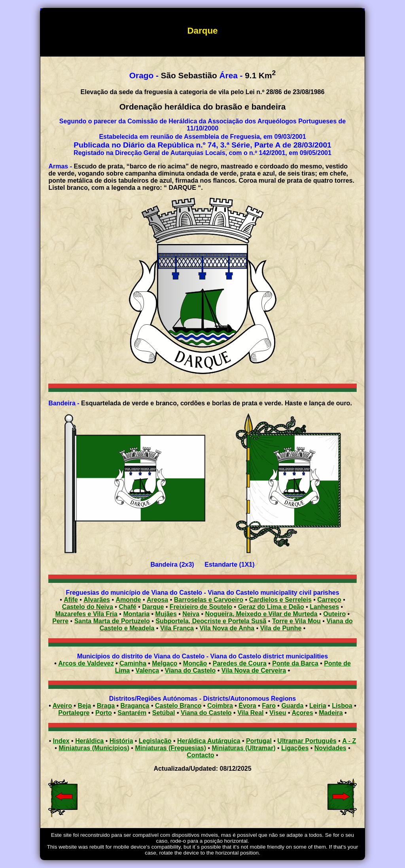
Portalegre (74, 713)
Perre (60, 621)
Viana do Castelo (190, 670)
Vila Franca (177, 628)
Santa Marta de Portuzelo (112, 621)
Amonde (129, 600)
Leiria (318, 706)
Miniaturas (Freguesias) (170, 748)
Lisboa (342, 706)
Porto (104, 713)
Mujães (166, 614)
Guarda (292, 706)
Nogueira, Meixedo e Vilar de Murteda (261, 614)
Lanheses (324, 607)
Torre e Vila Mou (296, 621)
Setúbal (164, 713)
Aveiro (62, 706)
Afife (71, 600)
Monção (195, 663)
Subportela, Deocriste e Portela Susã (211, 621)
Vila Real (250, 713)
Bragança (135, 706)
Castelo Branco (178, 706)
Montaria (136, 614)
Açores (302, 713)
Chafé (127, 607)
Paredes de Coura (240, 663)
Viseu (278, 713)
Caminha (133, 663)
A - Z (349, 741)
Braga (106, 706)
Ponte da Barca (295, 663)
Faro (269, 706)
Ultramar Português (307, 741)
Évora (247, 706)
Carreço (329, 600)
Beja (84, 706)
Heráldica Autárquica (209, 741)
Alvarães (97, 600)
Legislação (155, 741)
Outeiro (334, 614)
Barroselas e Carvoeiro (209, 600)
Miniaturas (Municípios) (94, 748)
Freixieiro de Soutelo (201, 607)
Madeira (331, 713)
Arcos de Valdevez (86, 663)
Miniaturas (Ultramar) (244, 748)
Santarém (132, 713)
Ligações (295, 748)
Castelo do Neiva (88, 607)
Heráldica (89, 741)
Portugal (259, 741)
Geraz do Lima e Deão (271, 607)
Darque (153, 607)
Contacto (200, 755)
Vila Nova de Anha (227, 628)
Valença (148, 670)
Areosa (157, 600)
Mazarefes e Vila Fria (86, 614)
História (121, 741)
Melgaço (165, 663)
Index (61, 741)
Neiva (191, 614)
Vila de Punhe (281, 628)
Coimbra (220, 706)
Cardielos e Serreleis (280, 600)
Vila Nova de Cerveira (254, 670)
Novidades (330, 748)
